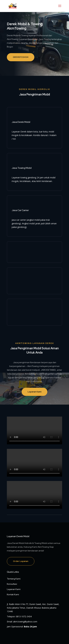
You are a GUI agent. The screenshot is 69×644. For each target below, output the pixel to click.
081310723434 (21, 57)
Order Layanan (21, 561)
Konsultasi (12, 584)
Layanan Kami (34, 392)
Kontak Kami (13, 594)
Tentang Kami (14, 579)
